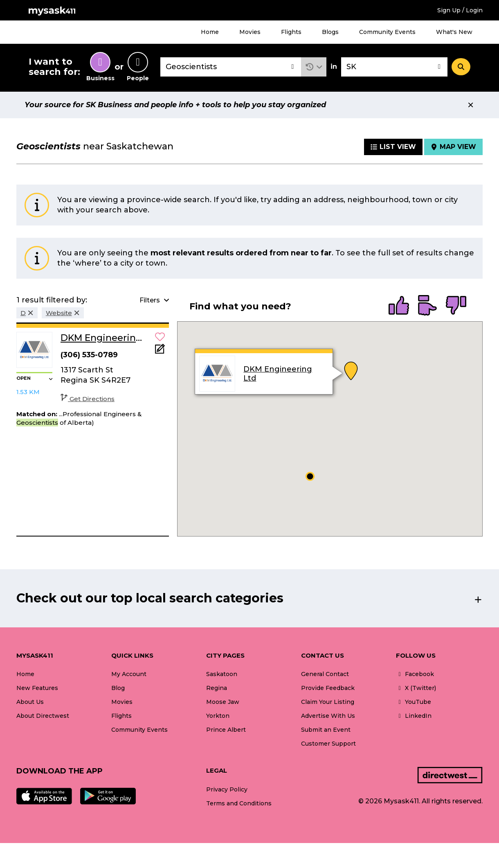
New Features (37, 688)
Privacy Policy (227, 789)
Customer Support (328, 744)
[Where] (394, 67)
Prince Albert (226, 730)
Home (210, 32)
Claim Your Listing (328, 702)
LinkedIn (414, 716)
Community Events (387, 32)
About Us (30, 702)
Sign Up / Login (460, 10)
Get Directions (88, 399)
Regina (217, 688)
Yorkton (218, 716)
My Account (129, 674)
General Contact (325, 674)
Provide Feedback (328, 688)
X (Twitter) (416, 688)
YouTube (414, 702)
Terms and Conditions (239, 803)
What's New (454, 32)
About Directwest (43, 716)
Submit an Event (326, 730)
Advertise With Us (328, 716)
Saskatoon (222, 674)
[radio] (399, 306)
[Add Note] (160, 351)
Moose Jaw (223, 702)
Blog (118, 688)
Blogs (330, 32)
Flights (291, 32)
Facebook (415, 674)
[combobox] (231, 67)
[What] (231, 67)
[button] (314, 67)
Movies (250, 32)
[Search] (461, 67)
